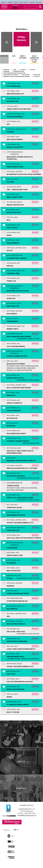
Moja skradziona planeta (16, 433)
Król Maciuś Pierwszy (15, 139)
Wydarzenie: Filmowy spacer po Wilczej (21, 461)
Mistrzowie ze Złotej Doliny (18, 291)
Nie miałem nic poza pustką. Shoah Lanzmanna (24, 174)
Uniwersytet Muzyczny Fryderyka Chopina (15, 76)
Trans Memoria (12, 321)
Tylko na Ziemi (12, 548)
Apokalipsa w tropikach (23, 477)
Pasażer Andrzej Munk (15, 167)
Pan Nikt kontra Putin (15, 205)
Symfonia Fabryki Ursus (23, 658)
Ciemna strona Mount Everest (18, 593)
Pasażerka (10, 586)
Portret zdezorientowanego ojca (20, 523)
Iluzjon (31, 70)
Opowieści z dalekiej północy (23, 442)
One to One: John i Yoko (23, 633)
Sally (8, 220)
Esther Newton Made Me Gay (17, 601)
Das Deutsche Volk (14, 212)
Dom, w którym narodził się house (20, 682)
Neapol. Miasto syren (15, 197)
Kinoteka (5, 70)
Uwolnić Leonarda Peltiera (17, 356)
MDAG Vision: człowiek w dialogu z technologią (20, 158)
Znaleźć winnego (13, 243)
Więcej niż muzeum (14, 571)
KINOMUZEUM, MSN (18, 71)
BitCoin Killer (12, 418)
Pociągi (23, 578)
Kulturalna (25, 75)
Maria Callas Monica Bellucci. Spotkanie (22, 468)
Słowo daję (11, 298)
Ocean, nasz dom (13, 530)
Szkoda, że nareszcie (14, 403)
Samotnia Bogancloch (15, 94)
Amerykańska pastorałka (16, 515)
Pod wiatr (10, 132)
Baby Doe (10, 266)
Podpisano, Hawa (13, 273)
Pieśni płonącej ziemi (15, 555)
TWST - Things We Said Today (17, 190)
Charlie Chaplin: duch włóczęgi (19, 109)
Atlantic (22, 70)
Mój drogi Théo (13, 101)
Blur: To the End (13, 712)
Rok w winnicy (12, 314)
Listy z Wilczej (12, 228)
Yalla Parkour (12, 609)
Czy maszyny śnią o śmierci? (17, 258)
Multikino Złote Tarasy (10, 75)
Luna (14, 70)
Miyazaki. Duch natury (15, 147)
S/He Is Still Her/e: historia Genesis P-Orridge (24, 538)
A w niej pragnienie (14, 410)
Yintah (9, 235)
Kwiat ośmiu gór (13, 306)
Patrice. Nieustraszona (15, 689)
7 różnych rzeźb (23, 488)
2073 (8, 124)
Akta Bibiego (11, 563)
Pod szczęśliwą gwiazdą (16, 346)
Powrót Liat (11, 281)
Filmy (14, 56)
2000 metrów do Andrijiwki (17, 641)
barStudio (36, 75)
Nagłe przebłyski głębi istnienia (23, 338)
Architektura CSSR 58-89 (16, 624)
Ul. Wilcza (35, 76)
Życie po (10, 250)
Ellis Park (10, 182)
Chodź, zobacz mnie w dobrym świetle (21, 649)
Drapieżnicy (11, 395)
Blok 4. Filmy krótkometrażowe (19, 388)
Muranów (5, 71)
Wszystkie (4, 56)
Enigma (9, 697)
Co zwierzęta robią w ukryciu (18, 705)
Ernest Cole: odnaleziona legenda (23, 499)
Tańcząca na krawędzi (15, 117)
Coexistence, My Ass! (14, 507)
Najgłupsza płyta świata (23, 367)
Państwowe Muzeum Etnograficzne (13, 73)
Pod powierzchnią (14, 86)
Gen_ (8, 616)
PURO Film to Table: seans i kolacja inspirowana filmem (20, 452)
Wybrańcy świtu (12, 329)
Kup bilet (35, 83)
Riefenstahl (11, 426)
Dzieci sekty (11, 674)
